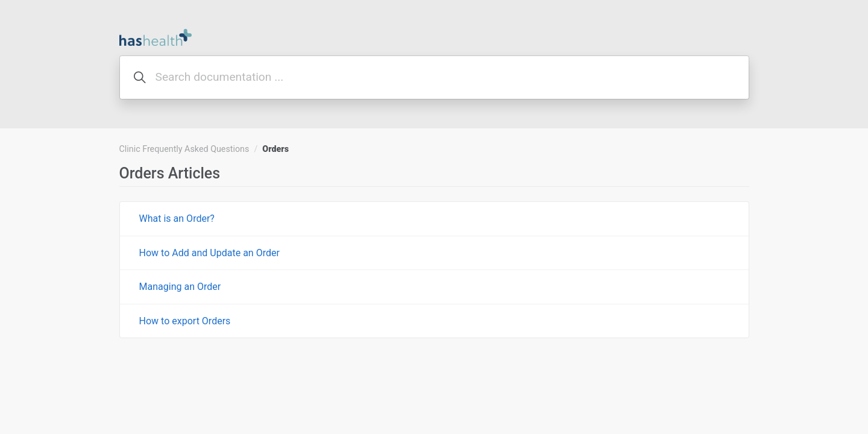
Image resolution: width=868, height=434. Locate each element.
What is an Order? (177, 219)
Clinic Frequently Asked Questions (184, 149)
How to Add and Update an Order (209, 253)
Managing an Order (180, 287)
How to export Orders (185, 321)
